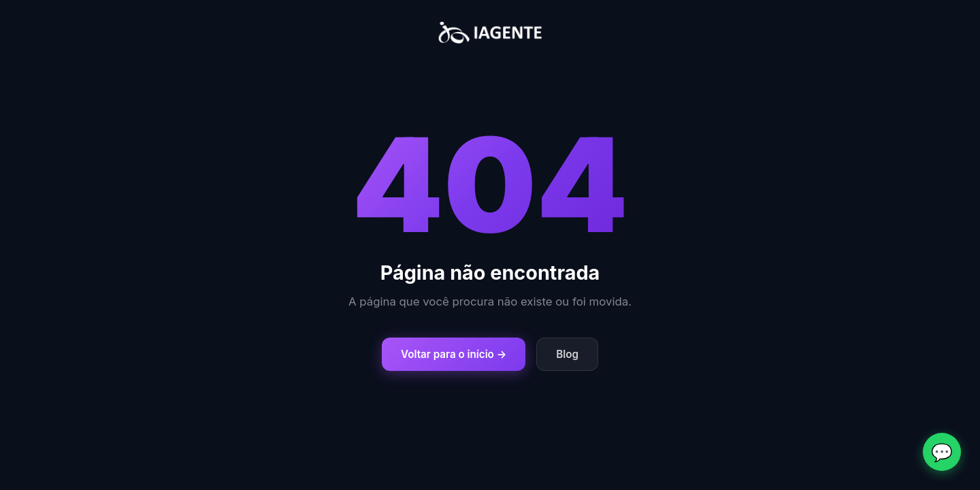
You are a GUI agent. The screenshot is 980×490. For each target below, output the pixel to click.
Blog (567, 354)
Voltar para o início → (454, 354)
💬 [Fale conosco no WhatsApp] (942, 452)
